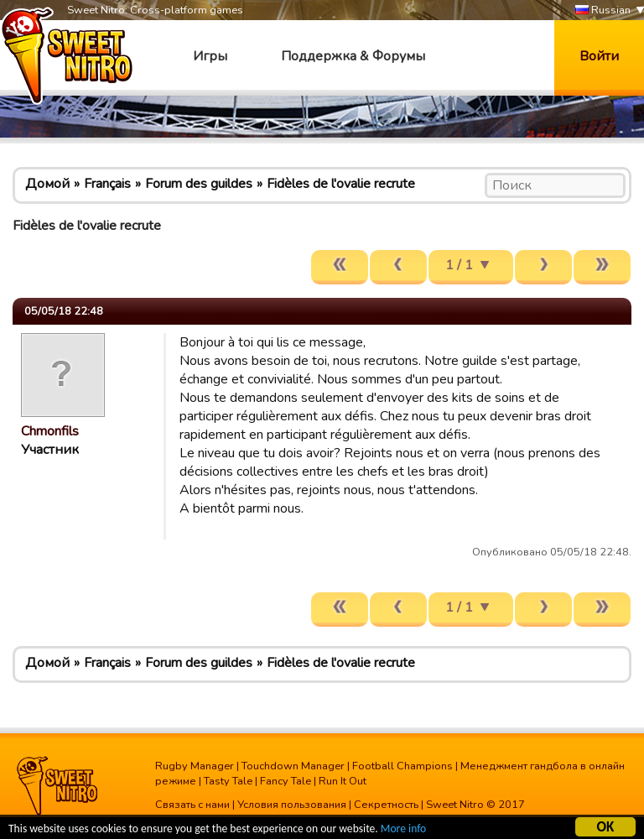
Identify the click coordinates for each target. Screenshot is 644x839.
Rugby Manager (195, 766)
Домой (47, 184)
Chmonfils (50, 431)
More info (403, 831)
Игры (210, 56)
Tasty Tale (228, 781)
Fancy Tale (286, 781)
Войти (599, 56)
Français (107, 184)
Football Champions (402, 766)
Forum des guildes (199, 184)
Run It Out (343, 781)
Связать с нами (192, 805)
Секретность (386, 805)
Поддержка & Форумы (353, 56)
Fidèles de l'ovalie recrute (341, 184)
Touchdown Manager (293, 766)
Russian (603, 10)
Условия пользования (292, 805)
